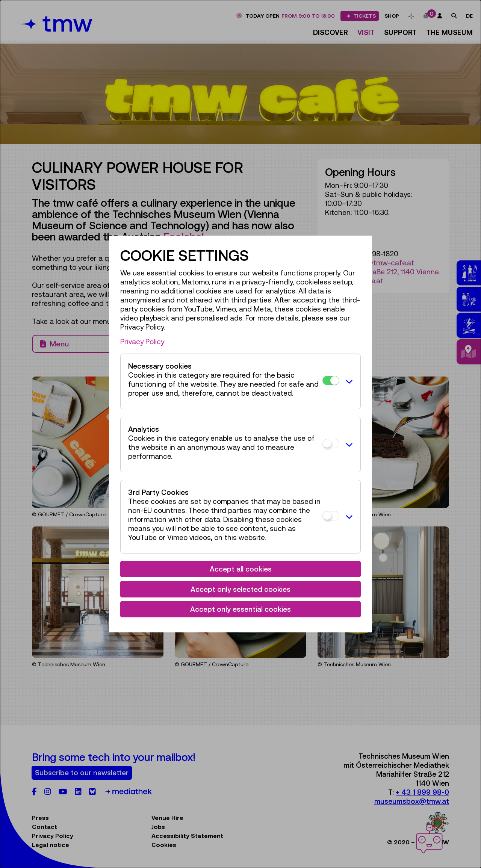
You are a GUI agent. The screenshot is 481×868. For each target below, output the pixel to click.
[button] (348, 381)
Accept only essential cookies (240, 609)
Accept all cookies (241, 569)
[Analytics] (331, 444)
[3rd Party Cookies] (331, 516)
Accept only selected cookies (240, 589)
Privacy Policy (142, 342)
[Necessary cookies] (331, 380)
